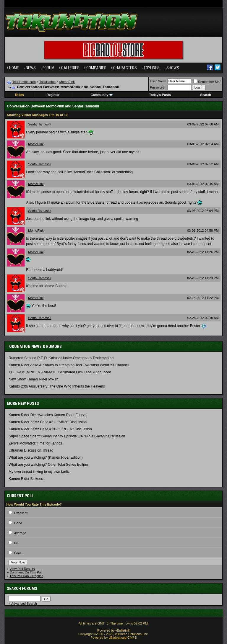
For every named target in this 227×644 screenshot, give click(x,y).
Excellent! (21, 513)
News (31, 68)
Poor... (19, 553)
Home (14, 68)
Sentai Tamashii (39, 124)
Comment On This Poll (26, 572)
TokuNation (47, 82)
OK (17, 543)
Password (157, 87)
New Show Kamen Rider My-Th (33, 379)
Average (20, 533)
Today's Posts (160, 95)
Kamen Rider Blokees (26, 479)
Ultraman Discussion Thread (31, 450)
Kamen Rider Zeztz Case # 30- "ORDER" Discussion (50, 429)
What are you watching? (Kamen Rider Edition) (46, 457)
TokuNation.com (24, 82)
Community (102, 95)
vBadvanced (117, 638)
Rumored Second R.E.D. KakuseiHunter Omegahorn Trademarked (61, 358)
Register (53, 95)
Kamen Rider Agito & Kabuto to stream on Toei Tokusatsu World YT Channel (69, 365)
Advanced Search (24, 604)
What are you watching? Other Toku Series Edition (48, 465)
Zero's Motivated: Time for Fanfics (35, 443)
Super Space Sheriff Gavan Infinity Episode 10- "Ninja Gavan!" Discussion (67, 436)
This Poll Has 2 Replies (26, 576)
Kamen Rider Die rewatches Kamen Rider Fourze (47, 415)
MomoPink (67, 82)
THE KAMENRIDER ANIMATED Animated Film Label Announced (60, 372)
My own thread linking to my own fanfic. (39, 472)
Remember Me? (207, 82)
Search (206, 95)
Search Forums (22, 589)
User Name (158, 81)
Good (18, 523)
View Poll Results (22, 569)
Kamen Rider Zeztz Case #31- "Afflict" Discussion (48, 422)
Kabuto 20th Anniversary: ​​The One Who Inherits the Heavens (57, 386)
